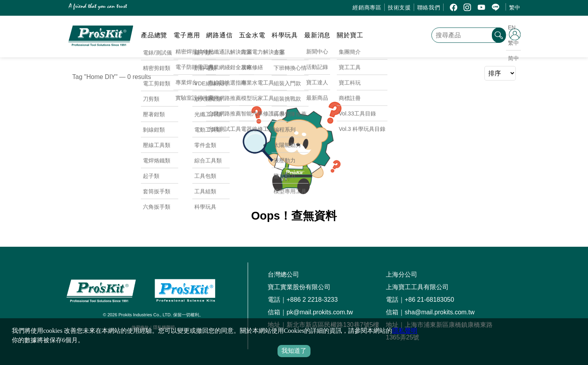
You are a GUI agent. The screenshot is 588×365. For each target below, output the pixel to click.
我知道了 (294, 351)
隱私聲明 (405, 331)
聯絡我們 (429, 7)
